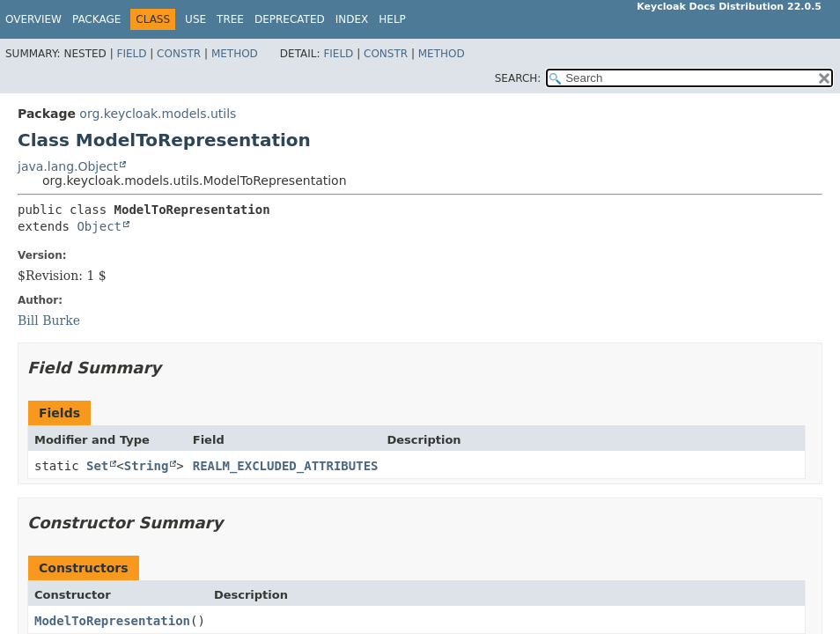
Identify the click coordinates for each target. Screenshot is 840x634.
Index (352, 19)
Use (195, 19)
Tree (230, 19)
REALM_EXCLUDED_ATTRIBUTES (286, 466)
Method (235, 54)
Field (131, 54)
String (147, 466)
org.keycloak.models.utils (158, 114)
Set (97, 466)
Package (96, 19)
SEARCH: (518, 78)
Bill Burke (49, 321)
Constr (179, 54)
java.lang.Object (68, 166)
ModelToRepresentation (112, 621)
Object (99, 226)
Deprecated (290, 19)
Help (392, 19)
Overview (33, 19)
